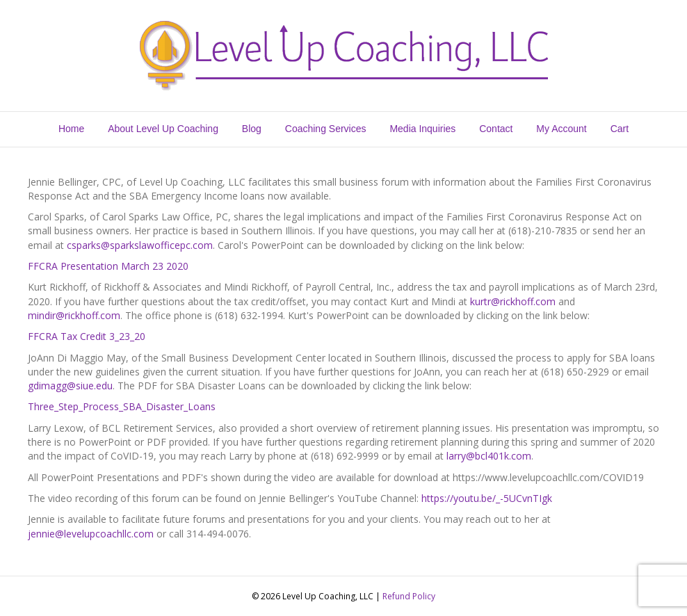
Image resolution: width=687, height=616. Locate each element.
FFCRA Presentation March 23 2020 (108, 266)
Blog (252, 129)
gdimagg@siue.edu (70, 386)
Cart (620, 129)
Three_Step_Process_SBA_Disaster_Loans (122, 406)
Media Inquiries (422, 129)
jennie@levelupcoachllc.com (91, 534)
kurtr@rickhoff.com (513, 301)
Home (71, 129)
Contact (496, 129)
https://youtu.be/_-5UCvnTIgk (487, 498)
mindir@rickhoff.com (74, 315)
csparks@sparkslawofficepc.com (140, 245)
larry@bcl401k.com (489, 456)
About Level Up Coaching (163, 129)
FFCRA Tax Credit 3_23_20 (87, 336)
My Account (561, 129)
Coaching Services (326, 129)
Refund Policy (409, 596)
